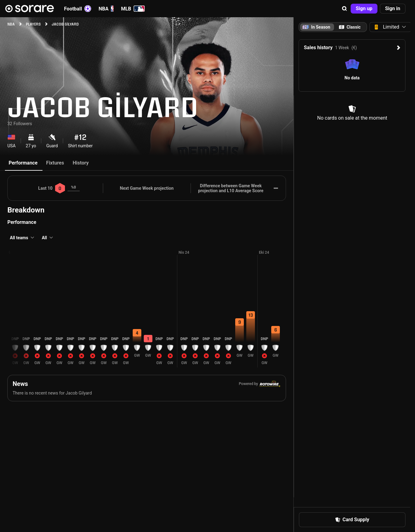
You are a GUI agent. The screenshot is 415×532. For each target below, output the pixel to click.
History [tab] (81, 163)
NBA (106, 9)
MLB (133, 9)
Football (78, 9)
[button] (344, 9)
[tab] (350, 27)
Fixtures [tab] (55, 163)
